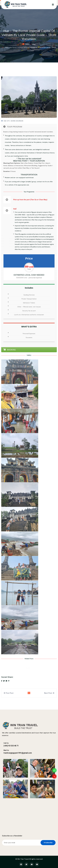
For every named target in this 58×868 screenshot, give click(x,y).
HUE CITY (7, 121)
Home (27, 44)
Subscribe (48, 843)
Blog (34, 44)
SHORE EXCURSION (17, 121)
